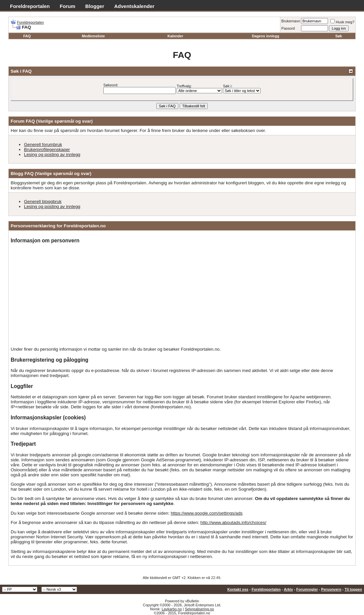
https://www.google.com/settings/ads (207, 513)
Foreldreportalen (30, 6)
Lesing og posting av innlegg (52, 154)
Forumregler (307, 589)
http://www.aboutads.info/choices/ (233, 522)
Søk (339, 36)
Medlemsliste (93, 36)
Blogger (95, 6)
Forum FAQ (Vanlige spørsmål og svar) (52, 121)
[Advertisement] (182, 296)
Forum (67, 6)
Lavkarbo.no (172, 609)
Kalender (175, 36)
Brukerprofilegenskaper (47, 149)
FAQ (27, 36)
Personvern (331, 589)
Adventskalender (134, 6)
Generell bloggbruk (43, 201)
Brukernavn (291, 21)
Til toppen (353, 589)
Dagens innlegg (266, 36)
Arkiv (288, 589)
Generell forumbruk (43, 144)
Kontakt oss (238, 589)
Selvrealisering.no (199, 609)
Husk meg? (342, 22)
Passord (288, 28)
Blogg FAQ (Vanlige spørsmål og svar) (51, 173)
